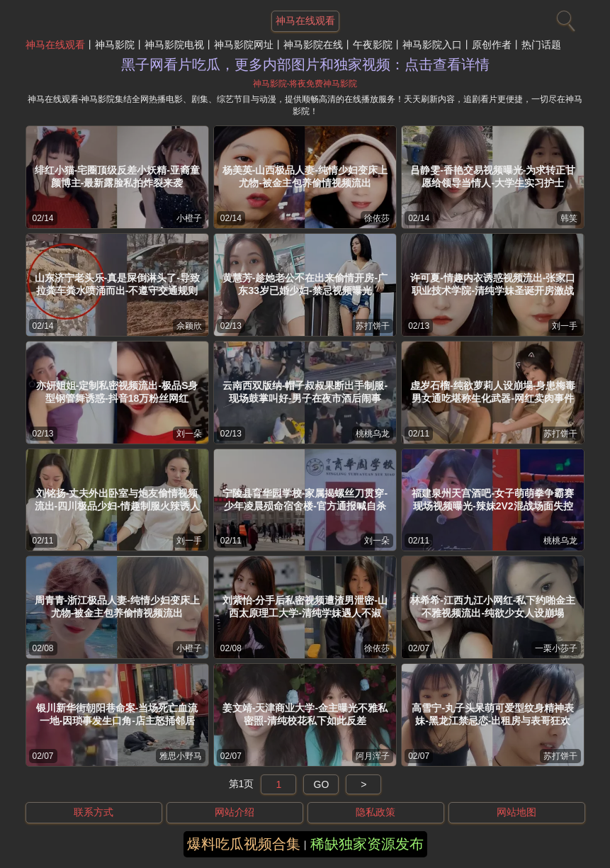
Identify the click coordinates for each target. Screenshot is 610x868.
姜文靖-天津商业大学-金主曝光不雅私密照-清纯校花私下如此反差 (305, 714)
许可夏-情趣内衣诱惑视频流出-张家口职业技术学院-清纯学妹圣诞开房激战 (493, 284)
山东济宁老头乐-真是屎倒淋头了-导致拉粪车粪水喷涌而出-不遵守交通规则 (117, 284)
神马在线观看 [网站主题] (305, 21)
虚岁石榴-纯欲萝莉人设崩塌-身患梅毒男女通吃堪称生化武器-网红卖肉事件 (493, 392)
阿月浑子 (373, 756)
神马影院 (115, 45)
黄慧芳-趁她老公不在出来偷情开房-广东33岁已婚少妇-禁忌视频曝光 (305, 284)
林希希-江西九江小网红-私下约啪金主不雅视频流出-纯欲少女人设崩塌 (493, 607)
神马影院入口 (432, 45)
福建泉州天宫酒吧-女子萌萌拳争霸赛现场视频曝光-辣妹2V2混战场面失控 (493, 500)
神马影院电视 (174, 45)
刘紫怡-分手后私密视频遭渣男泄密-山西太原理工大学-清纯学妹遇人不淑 (305, 607)
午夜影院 (373, 45)
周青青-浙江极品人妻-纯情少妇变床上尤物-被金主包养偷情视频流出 (117, 607)
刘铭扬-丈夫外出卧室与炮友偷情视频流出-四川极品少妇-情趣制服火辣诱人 (117, 500)
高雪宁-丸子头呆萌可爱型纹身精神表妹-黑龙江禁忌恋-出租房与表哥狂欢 (493, 714)
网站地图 (516, 812)
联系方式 (94, 812)
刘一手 (565, 326)
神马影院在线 (313, 45)
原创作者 (492, 45)
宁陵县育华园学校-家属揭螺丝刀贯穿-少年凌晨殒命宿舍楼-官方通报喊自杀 (305, 500)
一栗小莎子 (556, 648)
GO (322, 784)
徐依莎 (377, 218)
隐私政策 (375, 812)
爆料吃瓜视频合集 (244, 844)
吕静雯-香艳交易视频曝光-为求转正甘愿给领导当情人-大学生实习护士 (493, 176)
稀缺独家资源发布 (367, 844)
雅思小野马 (181, 756)
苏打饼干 (373, 326)
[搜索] (564, 18)
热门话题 (541, 45)
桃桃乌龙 (373, 434)
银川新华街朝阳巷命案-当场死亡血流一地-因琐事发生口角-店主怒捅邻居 (117, 714)
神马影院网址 (244, 45)
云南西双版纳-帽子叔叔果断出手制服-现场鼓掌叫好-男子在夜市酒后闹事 (305, 392)
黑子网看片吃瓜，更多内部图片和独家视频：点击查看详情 (305, 64)
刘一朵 (189, 434)
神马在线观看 (55, 45)
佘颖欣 (189, 326)
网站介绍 (235, 812)
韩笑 (569, 218)
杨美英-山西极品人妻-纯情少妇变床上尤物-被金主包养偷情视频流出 (305, 176)
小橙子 (189, 218)
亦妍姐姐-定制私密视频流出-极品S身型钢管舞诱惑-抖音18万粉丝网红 (117, 392)
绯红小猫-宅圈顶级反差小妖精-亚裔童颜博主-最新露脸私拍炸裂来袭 (117, 176)
